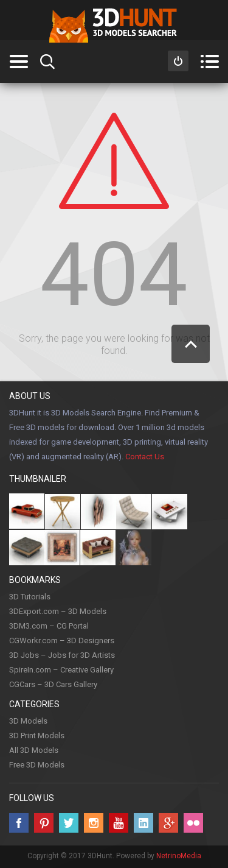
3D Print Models (37, 736)
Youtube (119, 823)
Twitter (69, 823)
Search (47, 62)
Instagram (94, 823)
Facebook (19, 823)
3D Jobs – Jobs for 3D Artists (62, 655)
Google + (168, 823)
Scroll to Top (191, 344)
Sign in (178, 61)
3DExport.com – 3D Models (58, 611)
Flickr (193, 823)
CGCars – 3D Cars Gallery (53, 684)
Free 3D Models (37, 765)
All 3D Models (34, 750)
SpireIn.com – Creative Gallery (61, 670)
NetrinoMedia (179, 856)
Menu (209, 62)
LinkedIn (143, 823)
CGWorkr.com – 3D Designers (62, 640)
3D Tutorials (30, 597)
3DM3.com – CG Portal (49, 626)
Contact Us (145, 457)
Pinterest (44, 823)
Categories (19, 62)
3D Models (28, 721)
